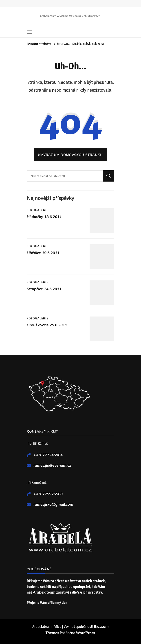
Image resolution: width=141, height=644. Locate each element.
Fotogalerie (37, 210)
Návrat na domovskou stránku (70, 155)
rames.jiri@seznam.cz (52, 465)
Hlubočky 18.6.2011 (44, 217)
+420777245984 (48, 455)
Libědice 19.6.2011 (43, 253)
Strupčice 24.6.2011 (44, 289)
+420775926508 (48, 494)
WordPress (85, 633)
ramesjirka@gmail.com (53, 504)
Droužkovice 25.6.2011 (47, 325)
